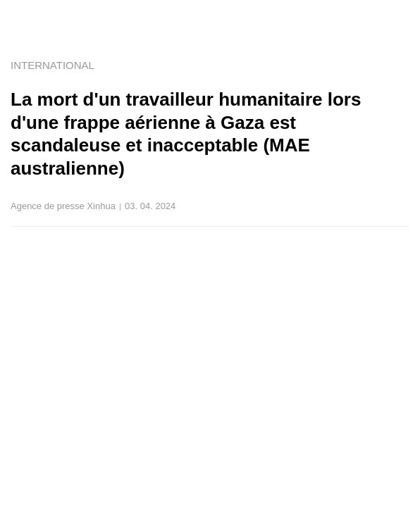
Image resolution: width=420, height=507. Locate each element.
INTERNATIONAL (52, 65)
